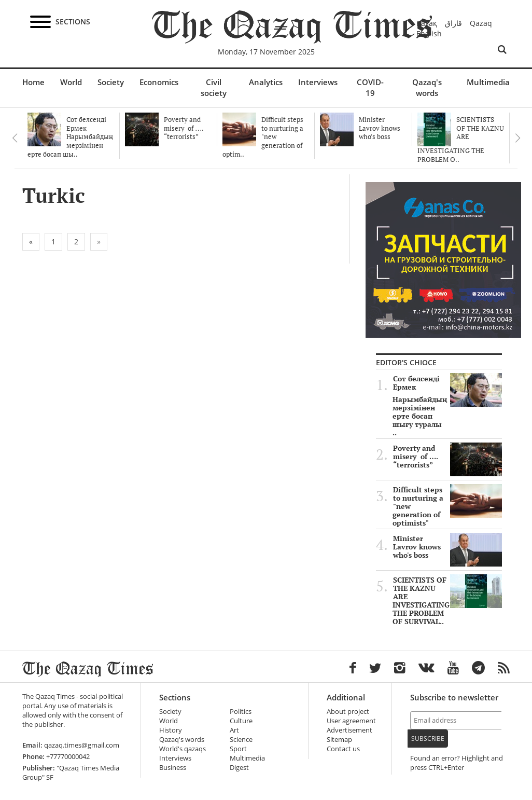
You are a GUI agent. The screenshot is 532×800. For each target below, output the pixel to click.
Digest (239, 768)
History (171, 730)
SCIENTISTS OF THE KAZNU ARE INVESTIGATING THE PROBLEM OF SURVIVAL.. (447, 601)
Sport (238, 749)
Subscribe (428, 739)
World (71, 82)
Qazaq (481, 23)
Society (111, 82)
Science (241, 740)
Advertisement (349, 730)
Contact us (343, 749)
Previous (15, 138)
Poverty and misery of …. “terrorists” (447, 457)
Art (234, 730)
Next (517, 138)
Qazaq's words (427, 87)
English (429, 33)
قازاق (453, 23)
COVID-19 (370, 87)
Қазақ (427, 23)
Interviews (318, 82)
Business (173, 768)
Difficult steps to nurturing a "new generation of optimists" (447, 506)
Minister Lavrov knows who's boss (447, 547)
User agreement (351, 721)
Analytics (266, 82)
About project (348, 712)
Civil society (214, 87)
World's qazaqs (183, 749)
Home (33, 82)
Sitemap (339, 740)
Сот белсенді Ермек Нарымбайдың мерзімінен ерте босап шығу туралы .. (447, 406)
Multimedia (488, 82)
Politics (241, 712)
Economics (159, 82)
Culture (241, 721)
